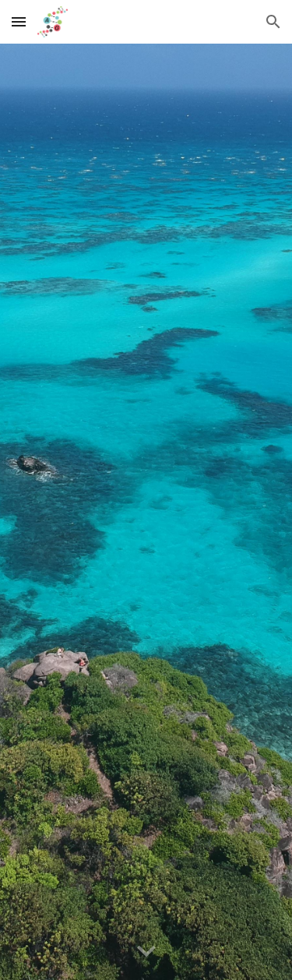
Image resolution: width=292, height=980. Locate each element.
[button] (19, 21)
